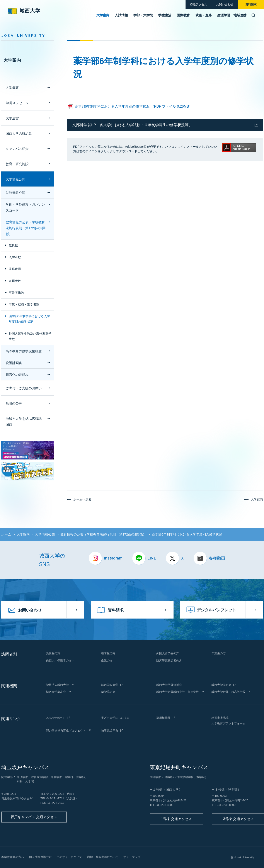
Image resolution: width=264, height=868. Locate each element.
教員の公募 (14, 403)
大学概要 (12, 88)
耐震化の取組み (17, 375)
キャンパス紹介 (17, 149)
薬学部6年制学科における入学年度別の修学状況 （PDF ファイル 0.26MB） (134, 106)
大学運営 (12, 118)
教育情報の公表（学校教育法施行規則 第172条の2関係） (26, 228)
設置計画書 (14, 363)
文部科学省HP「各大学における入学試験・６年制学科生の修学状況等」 (132, 125)
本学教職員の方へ (13, 857)
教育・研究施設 (17, 164)
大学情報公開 (15, 179)
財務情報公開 (15, 193)
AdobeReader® (136, 147)
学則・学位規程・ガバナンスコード (25, 207)
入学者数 (15, 257)
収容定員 (15, 269)
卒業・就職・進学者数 (24, 304)
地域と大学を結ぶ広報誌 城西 (25, 422)
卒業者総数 (16, 293)
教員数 (13, 245)
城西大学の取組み (19, 133)
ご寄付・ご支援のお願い (24, 388)
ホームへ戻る (82, 499)
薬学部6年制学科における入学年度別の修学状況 (29, 319)
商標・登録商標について (103, 857)
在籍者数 (15, 281)
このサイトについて (69, 857)
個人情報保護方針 (40, 857)
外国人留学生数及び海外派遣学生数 (30, 336)
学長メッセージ (17, 103)
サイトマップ (132, 857)
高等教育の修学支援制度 (24, 351)
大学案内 (12, 60)
